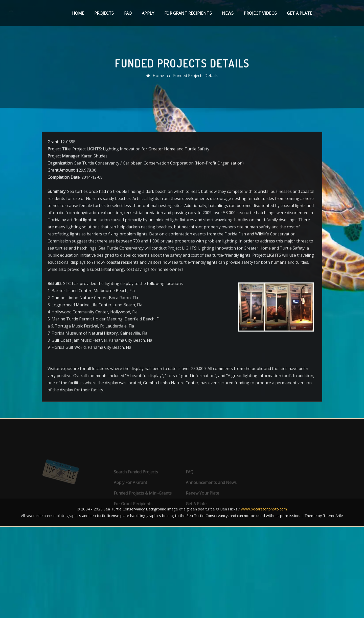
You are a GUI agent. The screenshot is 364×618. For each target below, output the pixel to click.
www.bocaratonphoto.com (264, 509)
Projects (104, 13)
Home (78, 13)
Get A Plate (300, 13)
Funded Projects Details (195, 79)
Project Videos (260, 13)
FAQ (128, 13)
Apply (148, 13)
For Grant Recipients (188, 13)
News (228, 13)
